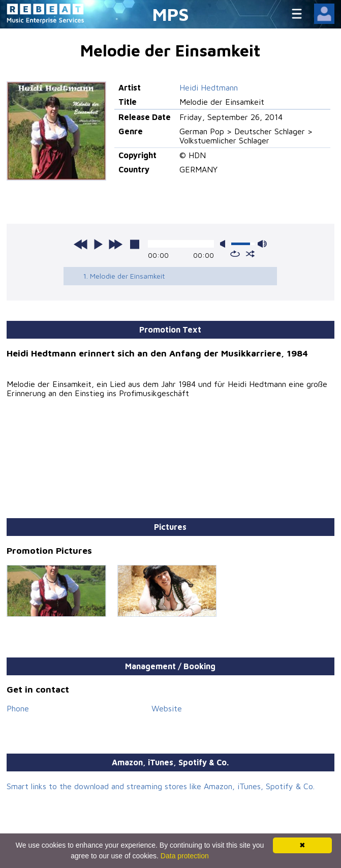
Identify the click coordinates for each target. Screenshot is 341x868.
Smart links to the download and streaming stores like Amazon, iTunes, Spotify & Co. (161, 786)
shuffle (250, 254)
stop (135, 244)
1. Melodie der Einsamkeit (124, 276)
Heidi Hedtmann (209, 87)
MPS (171, 14)
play (98, 244)
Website (167, 708)
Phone (18, 708)
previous (81, 244)
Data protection (185, 856)
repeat (235, 254)
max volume (262, 244)
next (115, 244)
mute (225, 244)
